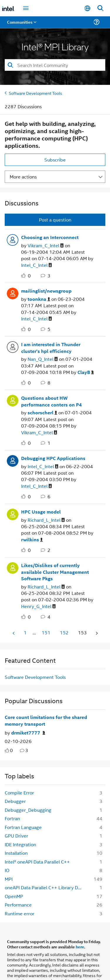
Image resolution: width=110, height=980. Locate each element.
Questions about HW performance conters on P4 (51, 401)
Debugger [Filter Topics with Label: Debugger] (15, 801)
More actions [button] (23, 177)
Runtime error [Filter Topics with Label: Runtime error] (20, 913)
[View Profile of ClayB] (86, 372)
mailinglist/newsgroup (46, 291)
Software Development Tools (35, 93)
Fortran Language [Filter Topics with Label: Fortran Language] (23, 827)
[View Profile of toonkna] (39, 299)
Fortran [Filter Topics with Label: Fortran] (12, 818)
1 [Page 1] (25, 633)
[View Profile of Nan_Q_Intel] (43, 359)
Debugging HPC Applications (53, 458)
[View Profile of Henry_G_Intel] (38, 606)
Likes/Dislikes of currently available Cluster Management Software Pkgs (55, 572)
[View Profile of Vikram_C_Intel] (46, 246)
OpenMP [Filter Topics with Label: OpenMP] (14, 896)
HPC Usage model (41, 512)
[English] (87, 8)
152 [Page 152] (64, 633)
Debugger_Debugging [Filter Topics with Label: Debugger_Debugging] (28, 810)
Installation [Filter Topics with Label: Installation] (16, 853)
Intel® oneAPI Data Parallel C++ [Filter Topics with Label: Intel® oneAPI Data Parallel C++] (37, 862)
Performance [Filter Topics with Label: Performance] (18, 905)
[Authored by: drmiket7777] (28, 733)
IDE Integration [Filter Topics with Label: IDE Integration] (20, 844)
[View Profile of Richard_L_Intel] (46, 520)
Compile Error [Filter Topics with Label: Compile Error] (19, 793)
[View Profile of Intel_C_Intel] (37, 265)
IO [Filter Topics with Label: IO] (7, 870)
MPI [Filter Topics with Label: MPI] (9, 879)
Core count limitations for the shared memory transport (46, 721)
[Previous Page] (14, 633)
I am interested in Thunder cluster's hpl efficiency (51, 348)
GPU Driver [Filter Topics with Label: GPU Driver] (16, 836)
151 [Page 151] (46, 633)
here (80, 947)
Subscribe (55, 160)
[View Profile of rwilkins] (32, 540)
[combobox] (55, 65)
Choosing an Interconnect (50, 237)
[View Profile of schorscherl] (42, 413)
